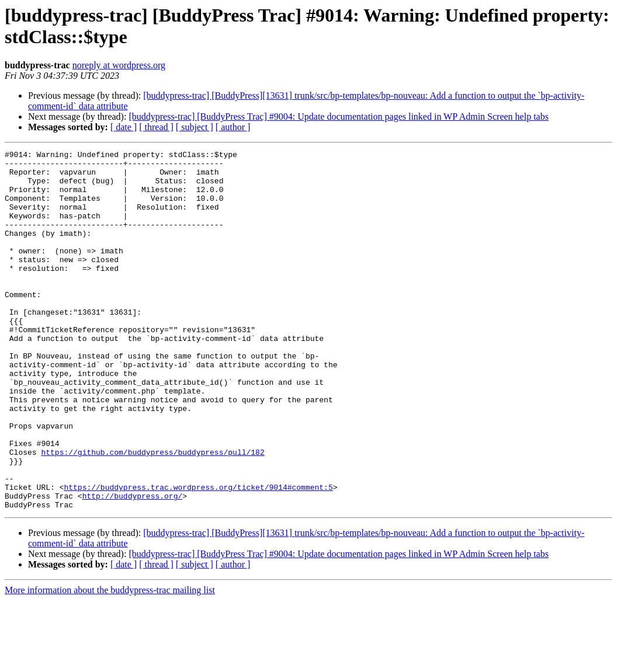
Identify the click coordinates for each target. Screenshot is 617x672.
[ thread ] (156, 127)
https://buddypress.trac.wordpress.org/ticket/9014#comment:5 (198, 555)
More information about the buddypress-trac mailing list (110, 662)
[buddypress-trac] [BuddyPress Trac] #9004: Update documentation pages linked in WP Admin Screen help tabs (339, 116)
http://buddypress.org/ (133, 566)
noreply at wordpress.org (119, 65)
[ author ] (233, 127)
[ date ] (124, 127)
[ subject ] (195, 127)
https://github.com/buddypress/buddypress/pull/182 (152, 513)
